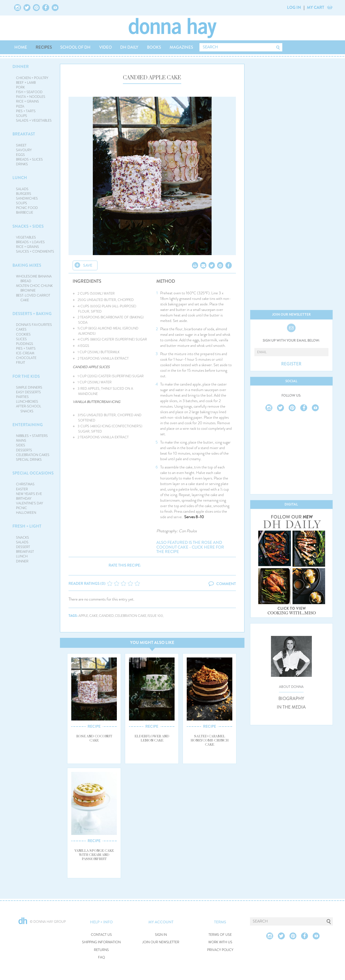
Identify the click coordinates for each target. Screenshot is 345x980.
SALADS (22, 189)
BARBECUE (25, 213)
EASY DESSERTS (28, 392)
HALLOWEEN (26, 513)
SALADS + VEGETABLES (34, 120)
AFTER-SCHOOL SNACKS (29, 409)
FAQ (102, 957)
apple (83, 616)
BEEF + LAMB (26, 83)
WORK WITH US (220, 942)
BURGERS (24, 194)
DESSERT (23, 547)
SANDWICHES (27, 198)
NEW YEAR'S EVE (29, 494)
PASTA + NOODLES (31, 97)
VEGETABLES (26, 237)
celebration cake (131, 616)
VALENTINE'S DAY (30, 503)
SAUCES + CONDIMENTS (35, 251)
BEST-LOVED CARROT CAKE (33, 298)
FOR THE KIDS (26, 376)
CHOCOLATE (26, 358)
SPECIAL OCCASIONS (33, 473)
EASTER (22, 489)
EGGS (20, 155)
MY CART (316, 7)
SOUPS (22, 116)
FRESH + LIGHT (27, 526)
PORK (20, 87)
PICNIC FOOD (27, 208)
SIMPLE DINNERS (29, 387)
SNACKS (23, 538)
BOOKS (154, 47)
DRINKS (22, 164)
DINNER (21, 67)
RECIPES (44, 47)
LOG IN (294, 7)
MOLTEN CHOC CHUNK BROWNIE (34, 288)
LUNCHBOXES (27, 402)
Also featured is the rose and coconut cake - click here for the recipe (190, 547)
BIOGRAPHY (291, 699)
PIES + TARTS (26, 111)
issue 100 (155, 616)
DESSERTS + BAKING (32, 314)
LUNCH (20, 178)
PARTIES (22, 397)
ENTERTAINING (28, 425)
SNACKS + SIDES (28, 226)
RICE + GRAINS (27, 101)
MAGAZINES (181, 47)
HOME (21, 47)
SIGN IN (161, 935)
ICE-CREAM (25, 353)
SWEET (21, 145)
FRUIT (21, 363)
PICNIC (22, 508)
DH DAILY (129, 47)
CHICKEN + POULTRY (32, 78)
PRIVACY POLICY (220, 950)
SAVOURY (24, 150)
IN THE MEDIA (291, 707)
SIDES (21, 445)
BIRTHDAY (24, 499)
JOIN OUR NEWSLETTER (161, 942)
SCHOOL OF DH (75, 47)
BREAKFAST (24, 134)
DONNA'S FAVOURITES (34, 325)
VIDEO (106, 47)
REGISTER (291, 364)
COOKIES (23, 334)
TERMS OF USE (220, 935)
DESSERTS (24, 450)
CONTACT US (101, 935)
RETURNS (101, 950)
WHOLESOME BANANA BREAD (34, 279)
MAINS (21, 441)
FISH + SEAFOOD (29, 92)
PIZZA (20, 106)
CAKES (21, 329)
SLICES (21, 339)
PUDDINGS (25, 344)
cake (94, 616)
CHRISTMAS (25, 484)
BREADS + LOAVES (30, 242)
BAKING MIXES (27, 265)
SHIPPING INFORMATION (101, 942)
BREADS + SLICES (29, 159)
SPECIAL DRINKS (29, 460)
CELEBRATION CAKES (33, 455)
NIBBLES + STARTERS (32, 436)
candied (106, 616)
